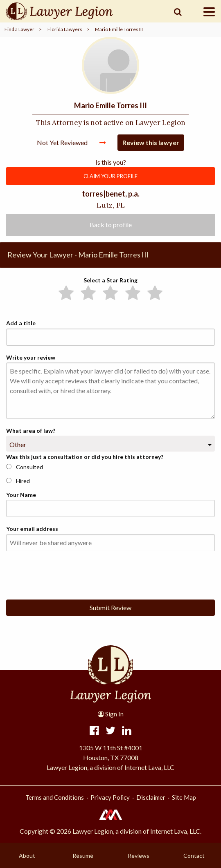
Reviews (139, 856)
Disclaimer (151, 797)
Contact (194, 856)
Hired (18, 481)
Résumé (83, 856)
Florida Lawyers (65, 29)
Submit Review (110, 607)
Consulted (25, 467)
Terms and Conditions (55, 797)
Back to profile (111, 225)
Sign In (111, 714)
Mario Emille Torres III (119, 29)
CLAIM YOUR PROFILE (110, 176)
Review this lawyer (151, 142)
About (27, 856)
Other (18, 444)
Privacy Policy (110, 797)
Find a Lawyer (19, 29)
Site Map (184, 797)
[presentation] (68, 574)
